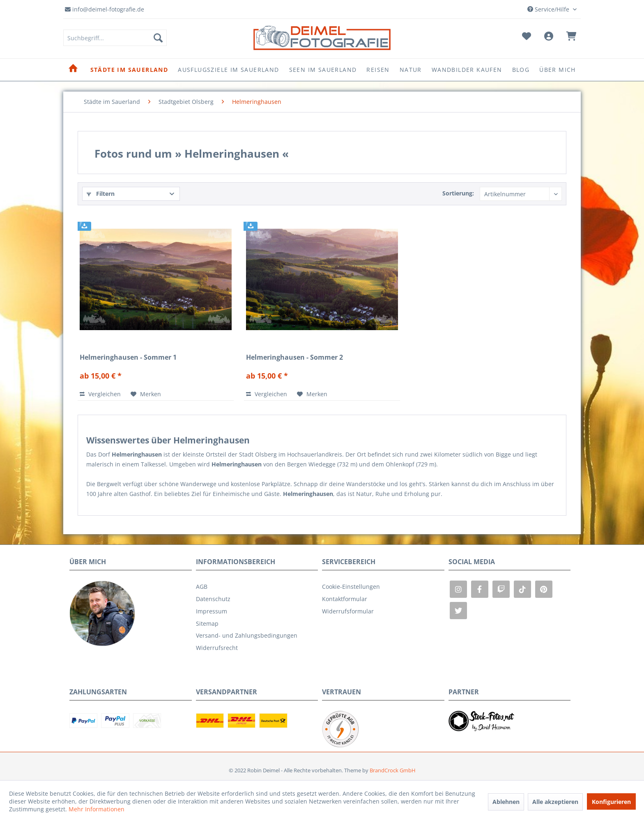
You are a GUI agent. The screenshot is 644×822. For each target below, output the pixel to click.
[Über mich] (558, 70)
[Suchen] (158, 38)
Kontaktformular (345, 599)
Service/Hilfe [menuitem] (549, 9)
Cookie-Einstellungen (351, 587)
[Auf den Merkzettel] (146, 394)
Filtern (101, 194)
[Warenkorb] (571, 38)
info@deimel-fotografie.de (105, 9)
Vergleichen (100, 394)
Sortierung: (458, 193)
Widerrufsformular (348, 611)
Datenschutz (213, 599)
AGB (202, 587)
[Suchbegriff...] (115, 38)
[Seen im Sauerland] (323, 70)
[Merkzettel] (527, 38)
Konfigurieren (611, 802)
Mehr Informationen (97, 809)
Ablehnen (506, 802)
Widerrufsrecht (217, 648)
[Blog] (521, 70)
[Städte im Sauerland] (129, 70)
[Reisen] (378, 70)
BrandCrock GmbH (393, 770)
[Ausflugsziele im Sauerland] (228, 70)
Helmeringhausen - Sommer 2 (294, 357)
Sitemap (207, 623)
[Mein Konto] (549, 38)
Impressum (212, 611)
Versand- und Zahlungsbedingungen (247, 635)
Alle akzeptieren (555, 802)
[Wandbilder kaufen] (467, 70)
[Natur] (411, 70)
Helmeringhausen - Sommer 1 (128, 357)
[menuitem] (115, 38)
